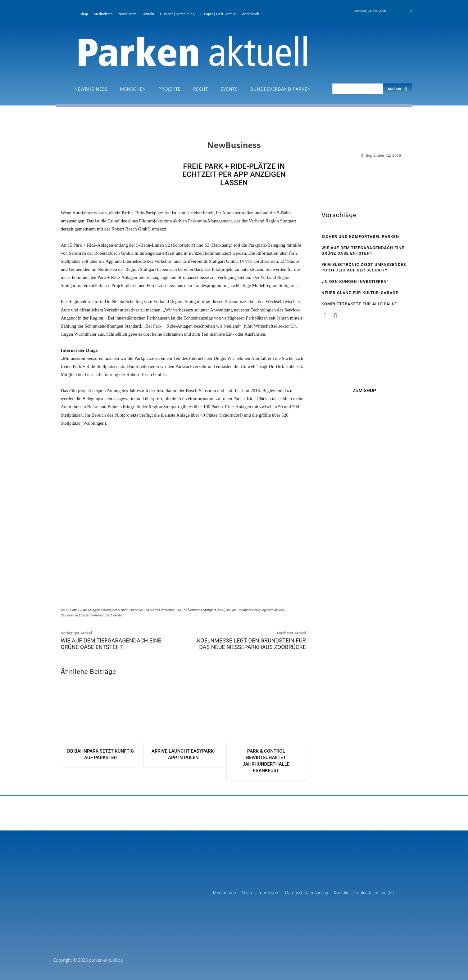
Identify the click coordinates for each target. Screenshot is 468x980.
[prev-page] (325, 316)
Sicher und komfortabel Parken (360, 237)
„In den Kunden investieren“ (355, 282)
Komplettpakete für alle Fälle (359, 304)
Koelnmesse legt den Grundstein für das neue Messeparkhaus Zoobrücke (251, 644)
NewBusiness (234, 145)
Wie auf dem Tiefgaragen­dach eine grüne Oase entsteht (111, 644)
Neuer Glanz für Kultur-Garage (360, 293)
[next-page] (335, 316)
